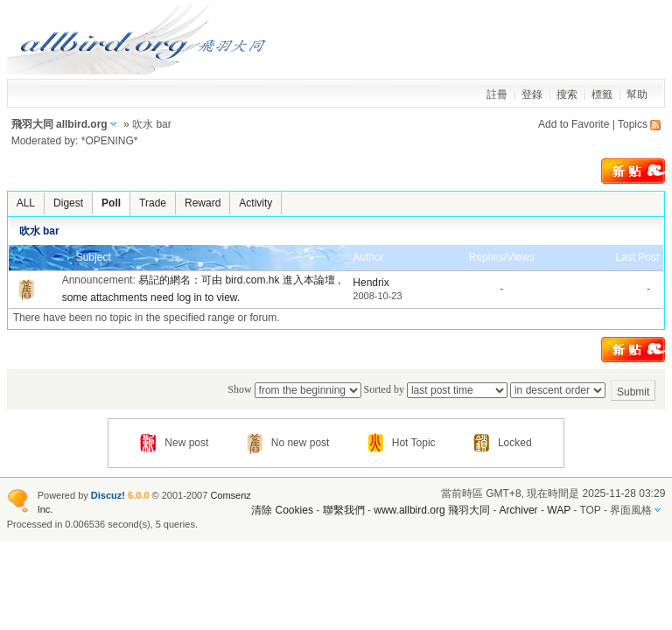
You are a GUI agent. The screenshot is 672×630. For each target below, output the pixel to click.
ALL (26, 203)
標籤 (602, 94)
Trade (153, 203)
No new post (288, 443)
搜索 (567, 94)
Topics (633, 124)
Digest (68, 203)
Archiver (519, 510)
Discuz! (108, 495)
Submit (633, 392)
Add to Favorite (574, 124)
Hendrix (371, 283)
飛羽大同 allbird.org (59, 124)
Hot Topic (402, 443)
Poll (111, 203)
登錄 (532, 94)
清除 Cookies (282, 510)
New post (174, 443)
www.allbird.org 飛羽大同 (433, 510)
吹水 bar (39, 231)
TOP (590, 510)
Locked (503, 443)
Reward (203, 203)
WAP (559, 510)
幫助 (637, 94)
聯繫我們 (344, 510)
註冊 (497, 94)
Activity (255, 203)
